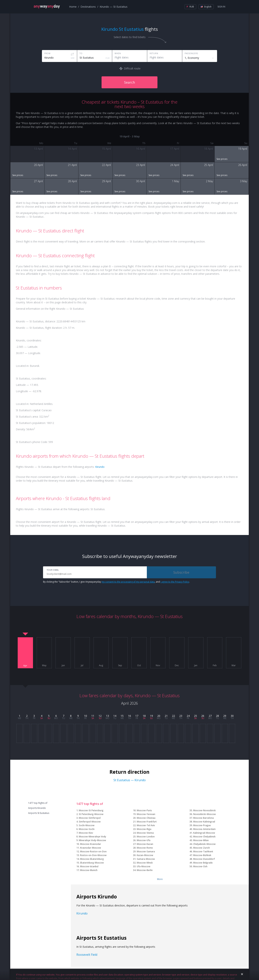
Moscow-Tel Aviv (146, 825)
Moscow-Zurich (202, 848)
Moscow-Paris (144, 810)
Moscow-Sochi (87, 829)
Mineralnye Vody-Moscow (92, 840)
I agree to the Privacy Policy (175, 582)
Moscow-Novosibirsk (204, 810)
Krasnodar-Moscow (91, 848)
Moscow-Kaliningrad (204, 822)
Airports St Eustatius (39, 813)
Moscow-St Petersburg (91, 810)
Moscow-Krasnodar (91, 844)
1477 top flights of (38, 803)
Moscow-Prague (202, 825)
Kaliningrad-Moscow (204, 833)
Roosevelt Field (87, 955)
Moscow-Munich (89, 870)
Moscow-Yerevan (146, 814)
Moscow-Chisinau (146, 818)
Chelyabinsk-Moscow (204, 844)
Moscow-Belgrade (203, 863)
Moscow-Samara (146, 851)
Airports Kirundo (37, 808)
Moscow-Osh (200, 866)
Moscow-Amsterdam (204, 829)
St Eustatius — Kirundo (130, 780)
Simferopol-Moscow (90, 822)
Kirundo (100, 467)
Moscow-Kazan (145, 844)
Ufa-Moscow (144, 866)
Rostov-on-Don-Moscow (93, 855)
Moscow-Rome (145, 848)
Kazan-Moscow (145, 855)
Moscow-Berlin (145, 870)
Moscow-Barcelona (203, 818)
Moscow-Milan (201, 840)
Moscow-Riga (144, 829)
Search (129, 82)
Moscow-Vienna (145, 833)
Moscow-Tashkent (203, 851)
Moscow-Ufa (144, 840)
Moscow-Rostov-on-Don (93, 851)
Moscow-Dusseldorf (204, 859)
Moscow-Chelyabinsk (204, 837)
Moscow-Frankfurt (147, 822)
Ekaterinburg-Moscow (92, 863)
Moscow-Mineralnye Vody (92, 837)
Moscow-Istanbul (89, 866)
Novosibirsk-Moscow (204, 814)
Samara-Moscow (146, 859)
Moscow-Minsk (145, 863)
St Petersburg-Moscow (91, 814)
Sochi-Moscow (87, 825)
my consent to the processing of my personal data (128, 582)
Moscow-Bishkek (202, 855)
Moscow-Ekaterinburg (92, 859)
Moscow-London (146, 837)
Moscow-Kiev (86, 833)
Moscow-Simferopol (90, 818)
